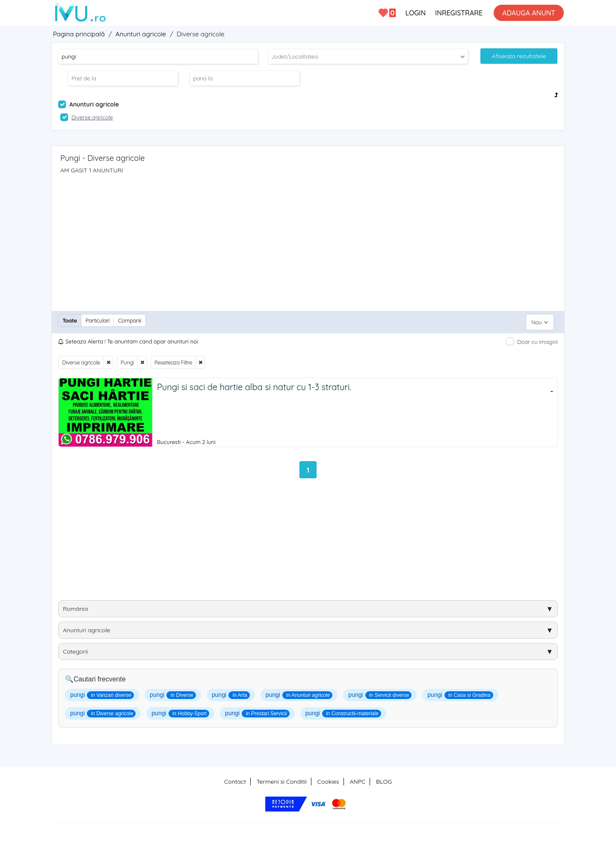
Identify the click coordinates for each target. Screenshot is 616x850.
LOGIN (415, 13)
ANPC (357, 779)
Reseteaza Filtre (173, 359)
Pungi (127, 359)
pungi (102, 693)
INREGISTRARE (459, 13)
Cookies (328, 779)
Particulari (98, 320)
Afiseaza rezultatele (519, 56)
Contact (235, 779)
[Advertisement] (308, 238)
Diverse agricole (81, 359)
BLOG (384, 779)
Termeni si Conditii (282, 779)
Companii (130, 320)
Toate (70, 320)
